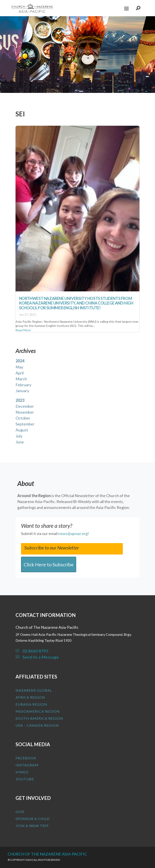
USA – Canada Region (37, 725)
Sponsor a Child (33, 819)
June (20, 442)
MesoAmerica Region (38, 711)
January (22, 391)
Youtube (25, 779)
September (25, 424)
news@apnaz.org (73, 533)
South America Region (39, 718)
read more (23, 330)
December (25, 406)
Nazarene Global (34, 690)
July (19, 436)
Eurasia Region (31, 704)
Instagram (27, 765)
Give (20, 812)
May (19, 367)
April (20, 373)
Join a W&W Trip (32, 826)
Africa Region (30, 697)
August (22, 430)
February (23, 385)
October (23, 418)
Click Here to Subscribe (49, 564)
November (25, 412)
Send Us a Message (41, 657)
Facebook (26, 758)
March (21, 379)
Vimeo (22, 772)
